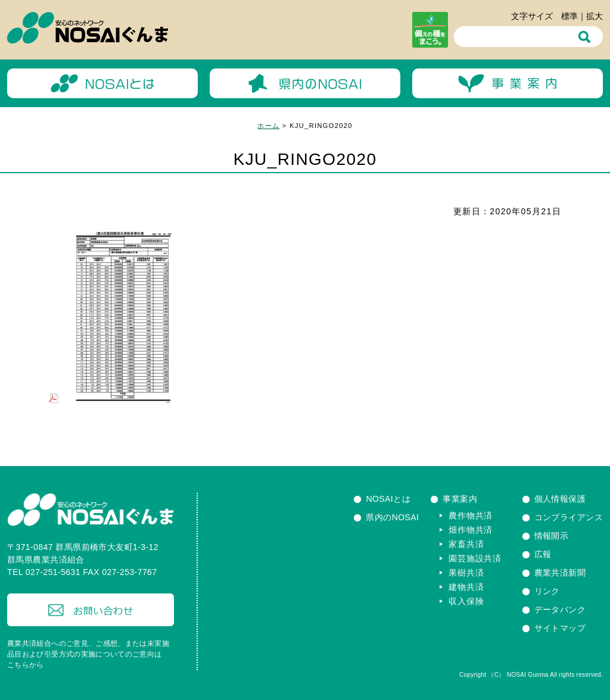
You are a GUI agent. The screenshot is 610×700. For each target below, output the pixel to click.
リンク (547, 591)
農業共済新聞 (560, 573)
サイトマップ (560, 628)
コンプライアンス (569, 517)
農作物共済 (471, 515)
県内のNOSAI (392, 517)
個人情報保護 (560, 499)
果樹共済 (466, 573)
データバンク (560, 610)
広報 (543, 554)
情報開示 (552, 536)
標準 (569, 16)
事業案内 (460, 499)
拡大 (595, 16)
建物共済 (466, 587)
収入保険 (466, 601)
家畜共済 (466, 544)
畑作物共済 (471, 530)
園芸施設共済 (475, 558)
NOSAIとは (388, 499)
